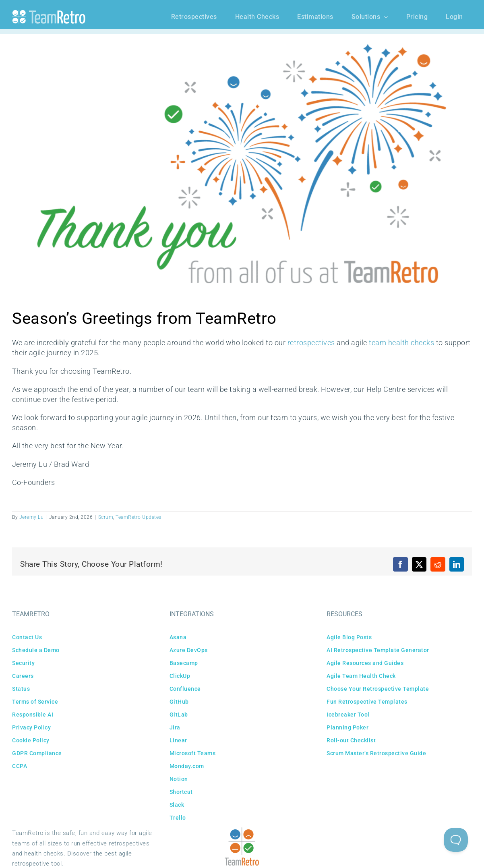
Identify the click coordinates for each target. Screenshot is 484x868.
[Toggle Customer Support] (456, 840)
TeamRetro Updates (139, 517)
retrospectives (311, 343)
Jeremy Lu (32, 517)
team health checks (401, 343)
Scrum (106, 517)
